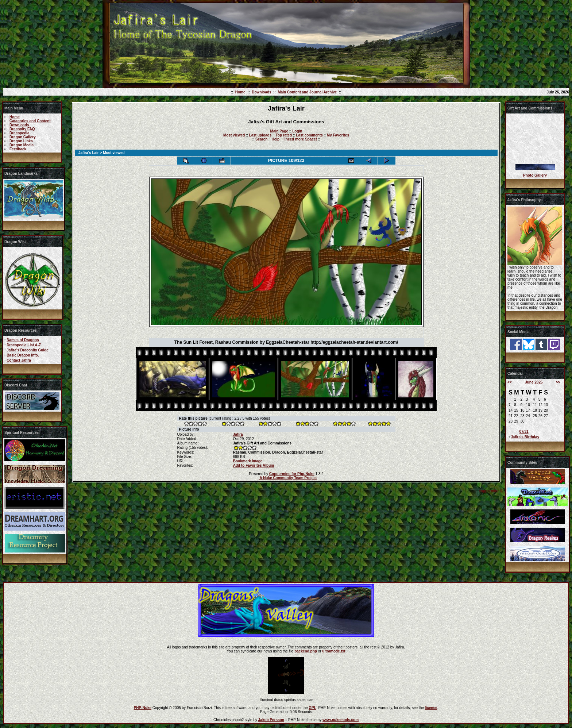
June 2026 (534, 382)
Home (240, 92)
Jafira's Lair (89, 153)
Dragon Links (21, 141)
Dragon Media (22, 145)
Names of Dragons (23, 340)
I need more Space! (300, 139)
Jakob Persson (271, 720)
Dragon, (279, 452)
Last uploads (260, 135)
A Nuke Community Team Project (288, 478)
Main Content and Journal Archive (307, 92)
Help (275, 139)
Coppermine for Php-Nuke (292, 474)
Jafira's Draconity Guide (28, 350)
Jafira (238, 434)
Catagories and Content (30, 121)
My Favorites (338, 135)
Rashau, (240, 452)
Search (261, 139)
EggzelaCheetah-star (305, 452)
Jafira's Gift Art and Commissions (262, 443)
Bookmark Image (248, 461)
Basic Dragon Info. (23, 355)
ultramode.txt (334, 651)
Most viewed (234, 135)
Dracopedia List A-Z (24, 345)
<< (510, 382)
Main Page (279, 131)
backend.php (306, 651)
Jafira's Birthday (525, 437)
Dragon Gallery (23, 137)
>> (557, 382)
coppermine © (491, 491)
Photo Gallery (535, 175)
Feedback (18, 149)
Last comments (309, 135)
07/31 (524, 432)
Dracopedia (19, 133)
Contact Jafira (19, 360)
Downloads (261, 92)
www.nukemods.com (341, 720)
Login (297, 131)
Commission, (260, 452)
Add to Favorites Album (254, 465)
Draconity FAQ (22, 129)
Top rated (284, 135)
